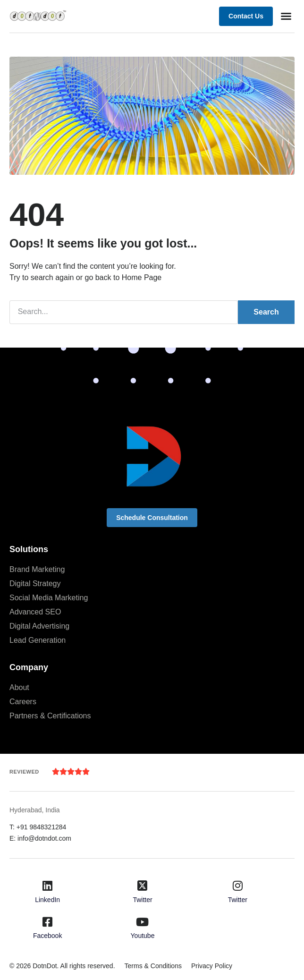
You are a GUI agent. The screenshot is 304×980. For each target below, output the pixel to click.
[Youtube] (143, 922)
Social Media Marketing (49, 598)
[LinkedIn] (48, 886)
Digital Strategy (35, 584)
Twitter (142, 900)
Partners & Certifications (50, 716)
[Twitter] (143, 886)
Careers (23, 702)
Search (266, 312)
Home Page (142, 277)
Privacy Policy (212, 966)
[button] (286, 16)
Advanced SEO (35, 612)
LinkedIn (47, 900)
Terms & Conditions (153, 966)
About (19, 687)
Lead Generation (38, 640)
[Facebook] (48, 922)
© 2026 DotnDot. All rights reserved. (62, 966)
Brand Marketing (37, 569)
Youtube (143, 936)
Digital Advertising (39, 626)
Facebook (47, 936)
